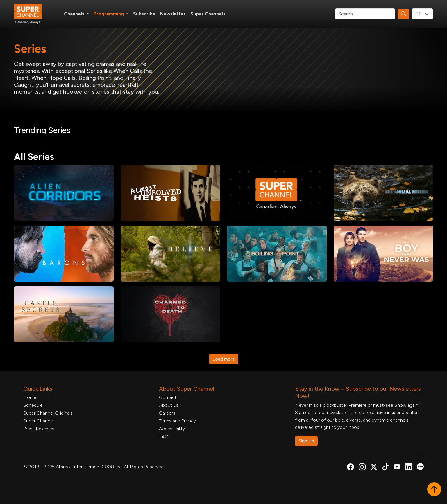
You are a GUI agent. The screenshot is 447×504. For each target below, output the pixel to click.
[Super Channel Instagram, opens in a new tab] (362, 468)
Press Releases (39, 429)
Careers (167, 413)
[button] (434, 490)
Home (30, 397)
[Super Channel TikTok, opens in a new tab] (385, 468)
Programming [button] (109, 14)
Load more (224, 359)
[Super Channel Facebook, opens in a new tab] (351, 468)
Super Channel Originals (48, 413)
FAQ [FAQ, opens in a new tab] (164, 437)
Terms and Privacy (177, 421)
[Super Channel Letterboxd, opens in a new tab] (420, 466)
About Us (169, 405)
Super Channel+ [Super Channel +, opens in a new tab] (208, 14)
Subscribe (144, 14)
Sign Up (306, 441)
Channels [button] (75, 14)
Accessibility (172, 429)
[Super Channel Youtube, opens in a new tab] (397, 468)
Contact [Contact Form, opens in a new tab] (168, 397)
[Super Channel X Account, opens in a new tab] (374, 468)
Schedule (33, 405)
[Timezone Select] (422, 14)
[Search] (365, 14)
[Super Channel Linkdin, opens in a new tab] (409, 468)
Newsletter (173, 14)
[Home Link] (33, 14)
